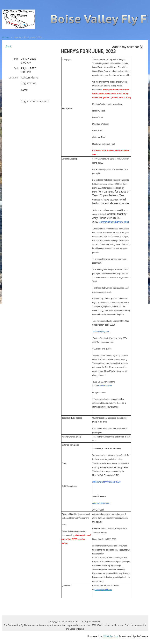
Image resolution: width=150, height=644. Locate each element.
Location (13, 78)
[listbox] (128, 47)
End (16, 68)
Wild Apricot (111, 636)
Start (15, 59)
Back (9, 46)
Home (6, 37)
